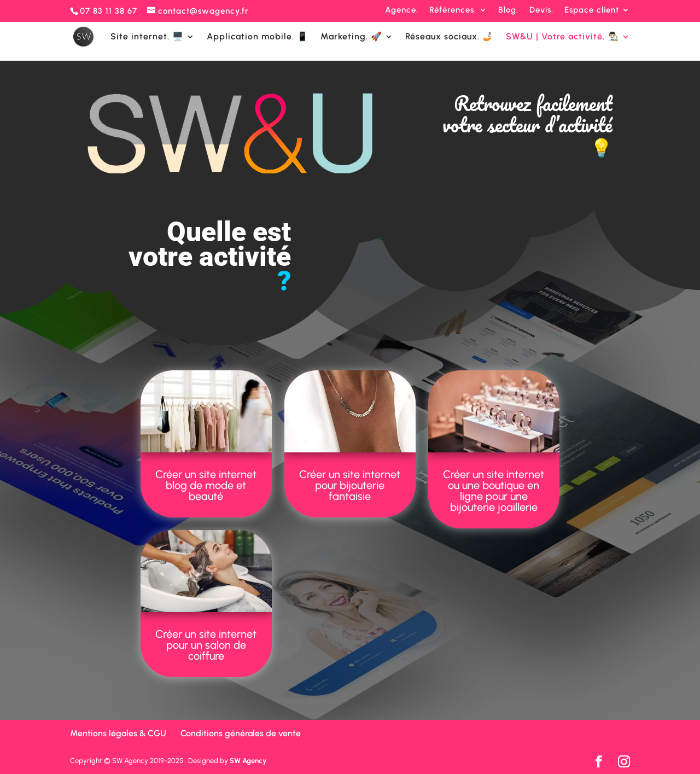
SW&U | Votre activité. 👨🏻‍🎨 (562, 37)
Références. (453, 10)
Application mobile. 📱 (258, 37)
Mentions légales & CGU (118, 733)
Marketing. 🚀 (351, 37)
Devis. (541, 10)
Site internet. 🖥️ (147, 37)
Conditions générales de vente (241, 733)
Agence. (402, 10)
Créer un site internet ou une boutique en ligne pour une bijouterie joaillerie (494, 491)
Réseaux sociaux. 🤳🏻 (450, 37)
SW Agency (248, 761)
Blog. (508, 10)
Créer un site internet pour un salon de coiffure (206, 645)
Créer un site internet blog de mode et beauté (206, 485)
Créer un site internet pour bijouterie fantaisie (350, 485)
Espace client (592, 10)
